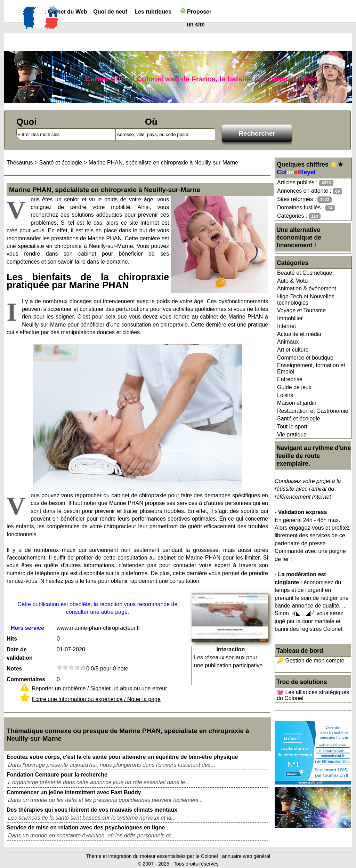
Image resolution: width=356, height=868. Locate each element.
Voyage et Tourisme (301, 310)
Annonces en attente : (310, 191)
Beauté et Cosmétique (305, 273)
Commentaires (26, 679)
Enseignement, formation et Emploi (311, 368)
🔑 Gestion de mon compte (310, 661)
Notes (14, 669)
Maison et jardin (297, 403)
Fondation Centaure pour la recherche (57, 775)
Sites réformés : (304, 199)
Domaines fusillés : (306, 208)
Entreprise (290, 379)
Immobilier (290, 318)
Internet (286, 326)
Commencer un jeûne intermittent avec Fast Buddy (74, 792)
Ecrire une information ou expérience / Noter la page (96, 699)
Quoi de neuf (110, 12)
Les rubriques (153, 12)
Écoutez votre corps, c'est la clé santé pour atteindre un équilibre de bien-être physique (122, 757)
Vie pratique (292, 435)
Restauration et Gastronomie (313, 411)
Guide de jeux (294, 387)
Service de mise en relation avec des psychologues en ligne (86, 827)
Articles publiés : (305, 183)
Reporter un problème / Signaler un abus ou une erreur (99, 688)
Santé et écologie (299, 419)
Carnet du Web (68, 12)
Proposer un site (196, 13)
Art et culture (293, 350)
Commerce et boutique (305, 358)
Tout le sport (292, 427)
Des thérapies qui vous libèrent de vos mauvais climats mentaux (92, 810)
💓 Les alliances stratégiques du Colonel (313, 695)
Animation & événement (307, 288)
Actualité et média (299, 334)
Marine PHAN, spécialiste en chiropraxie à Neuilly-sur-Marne (163, 163)
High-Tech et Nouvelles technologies (306, 300)
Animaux (288, 342)
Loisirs (285, 395)
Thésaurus (20, 163)
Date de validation (20, 654)
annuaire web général (246, 856)
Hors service (27, 628)
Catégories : (299, 216)
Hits (12, 639)
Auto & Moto (292, 281)
